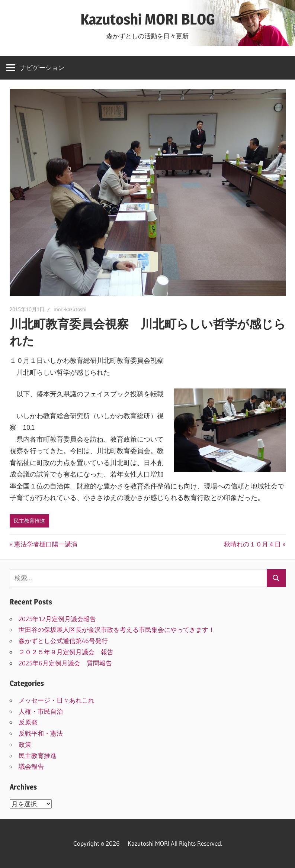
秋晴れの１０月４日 (252, 544)
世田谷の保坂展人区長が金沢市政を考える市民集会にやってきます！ (117, 630)
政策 (25, 744)
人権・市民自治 (41, 711)
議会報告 (31, 766)
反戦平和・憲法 (41, 733)
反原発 (28, 722)
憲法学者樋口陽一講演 (46, 544)
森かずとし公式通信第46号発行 (63, 641)
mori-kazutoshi (70, 309)
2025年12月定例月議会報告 (57, 619)
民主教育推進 (29, 521)
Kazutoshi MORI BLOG (148, 19)
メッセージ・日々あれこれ (57, 700)
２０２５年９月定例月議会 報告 (66, 652)
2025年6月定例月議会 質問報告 (65, 663)
